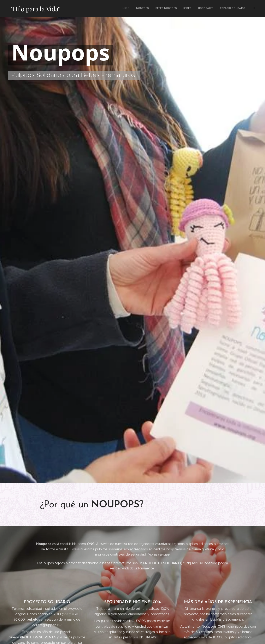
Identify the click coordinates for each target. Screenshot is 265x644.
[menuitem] (139, 8)
